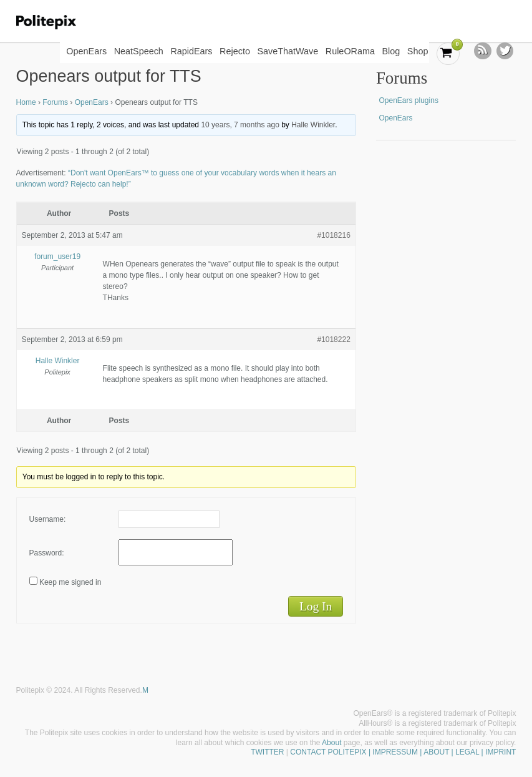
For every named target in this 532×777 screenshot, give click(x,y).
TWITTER (267, 752)
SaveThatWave (288, 51)
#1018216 (333, 235)
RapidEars (191, 51)
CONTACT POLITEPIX (328, 752)
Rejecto (235, 51)
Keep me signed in (70, 582)
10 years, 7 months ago (240, 125)
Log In (316, 606)
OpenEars (86, 51)
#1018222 (333, 340)
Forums (55, 102)
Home (26, 102)
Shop (418, 51)
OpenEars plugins (408, 100)
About (331, 743)
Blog (391, 51)
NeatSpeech (139, 51)
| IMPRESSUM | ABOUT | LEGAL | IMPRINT (442, 752)
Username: (48, 519)
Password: (47, 553)
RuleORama (350, 51)
